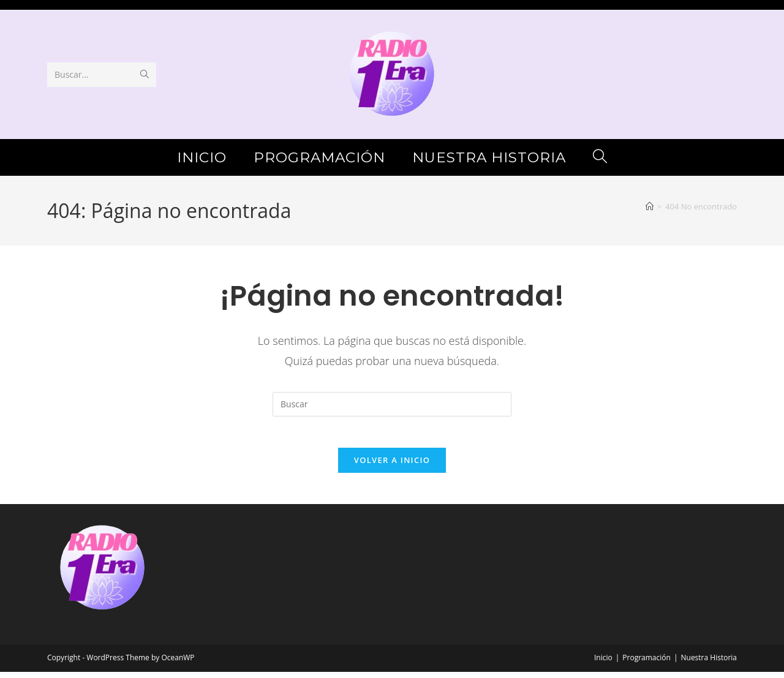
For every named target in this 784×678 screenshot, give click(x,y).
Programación (646, 664)
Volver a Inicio (392, 466)
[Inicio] (650, 206)
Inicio (603, 664)
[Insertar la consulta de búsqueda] (392, 404)
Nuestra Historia (709, 664)
